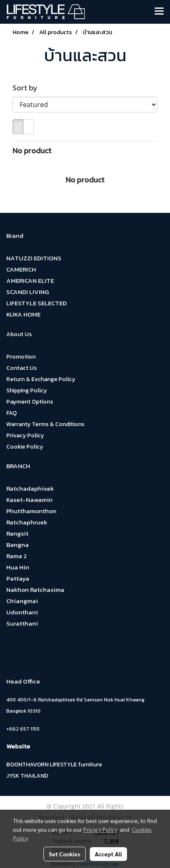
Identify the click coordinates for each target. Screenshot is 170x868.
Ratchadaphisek (30, 488)
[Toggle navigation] (159, 12)
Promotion (21, 357)
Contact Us (22, 368)
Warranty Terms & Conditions (45, 424)
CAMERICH (21, 269)
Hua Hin (18, 567)
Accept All (108, 854)
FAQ (11, 413)
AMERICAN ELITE (30, 281)
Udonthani (22, 612)
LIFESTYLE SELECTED (37, 303)
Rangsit (17, 533)
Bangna (18, 545)
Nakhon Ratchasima (35, 590)
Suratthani (22, 623)
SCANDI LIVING (28, 292)
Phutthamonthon (31, 511)
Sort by (28, 88)
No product (32, 151)
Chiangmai (22, 601)
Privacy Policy (25, 435)
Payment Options (30, 402)
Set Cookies (65, 854)
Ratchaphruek (27, 522)
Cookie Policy (25, 447)
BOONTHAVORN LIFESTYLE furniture (54, 764)
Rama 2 (16, 556)
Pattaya (18, 578)
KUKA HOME (23, 314)
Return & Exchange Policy (41, 379)
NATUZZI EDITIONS (34, 258)
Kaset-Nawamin (29, 500)
